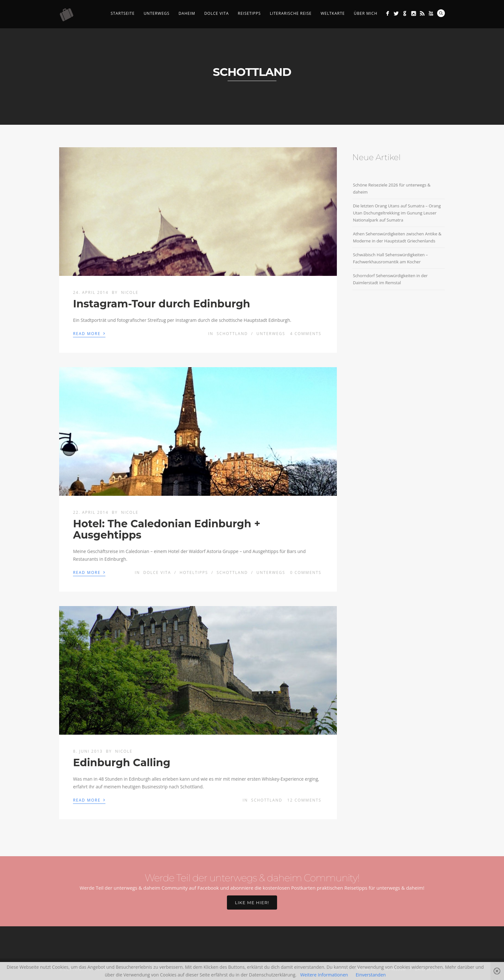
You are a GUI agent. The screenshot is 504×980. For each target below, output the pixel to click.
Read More (89, 333)
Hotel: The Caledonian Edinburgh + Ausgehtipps (167, 529)
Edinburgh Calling (122, 762)
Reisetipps (249, 13)
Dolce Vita (216, 13)
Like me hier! (252, 903)
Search (441, 13)
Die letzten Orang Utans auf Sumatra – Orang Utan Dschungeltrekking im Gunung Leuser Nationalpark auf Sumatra (397, 213)
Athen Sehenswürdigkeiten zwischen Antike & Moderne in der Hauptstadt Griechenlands (397, 237)
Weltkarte (333, 13)
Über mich (366, 13)
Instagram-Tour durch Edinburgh (162, 304)
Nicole (130, 292)
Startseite (123, 13)
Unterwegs (157, 13)
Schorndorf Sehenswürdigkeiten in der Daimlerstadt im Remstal (390, 279)
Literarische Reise (291, 13)
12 (304, 800)
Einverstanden (371, 975)
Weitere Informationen (324, 975)
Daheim (187, 13)
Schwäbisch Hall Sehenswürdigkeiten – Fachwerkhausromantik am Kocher (390, 258)
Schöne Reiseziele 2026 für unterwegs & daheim (392, 188)
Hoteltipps (194, 572)
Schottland (232, 334)
